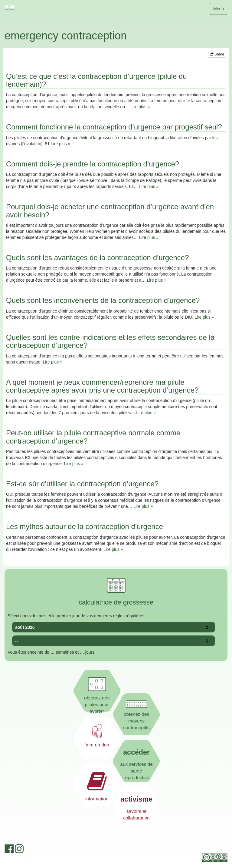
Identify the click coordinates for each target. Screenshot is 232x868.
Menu (220, 10)
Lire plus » (140, 107)
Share (217, 54)
